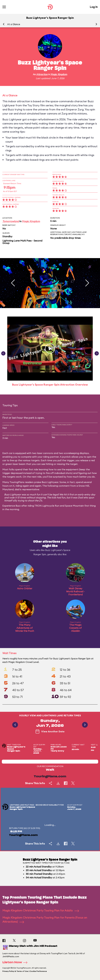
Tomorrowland (11, 221)
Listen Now (16, 962)
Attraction (42, 74)
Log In (94, 7)
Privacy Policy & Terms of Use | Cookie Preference (25, 971)
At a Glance (14, 24)
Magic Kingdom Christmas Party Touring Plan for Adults (41, 910)
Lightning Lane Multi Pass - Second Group (22, 242)
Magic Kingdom (59, 74)
